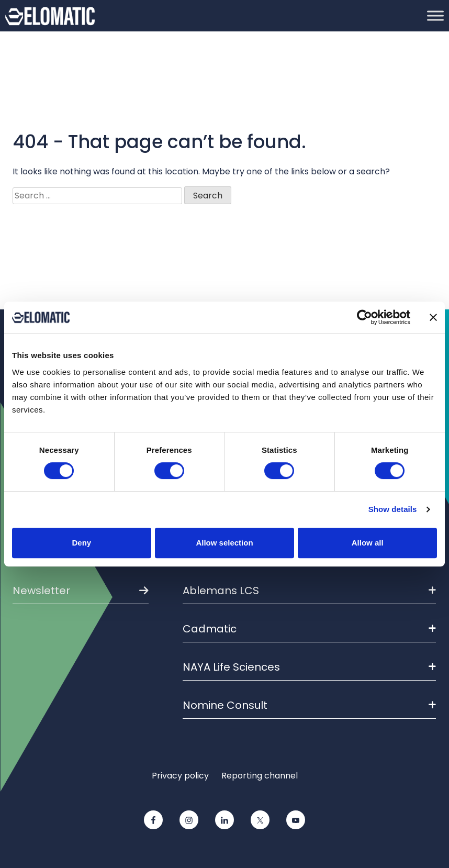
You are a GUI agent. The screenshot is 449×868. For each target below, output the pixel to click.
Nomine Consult (309, 705)
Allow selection (224, 543)
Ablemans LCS (309, 591)
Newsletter (41, 591)
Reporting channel (260, 776)
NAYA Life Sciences (309, 667)
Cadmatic (309, 629)
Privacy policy (180, 776)
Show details (393, 509)
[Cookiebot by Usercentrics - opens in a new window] (364, 317)
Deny (81, 543)
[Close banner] (433, 317)
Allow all (368, 543)
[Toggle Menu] (435, 15)
